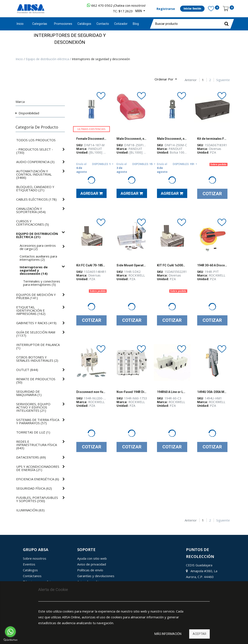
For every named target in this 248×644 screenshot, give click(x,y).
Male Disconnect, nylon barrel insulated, (172, 139)
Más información (168, 634)
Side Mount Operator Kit (132, 265)
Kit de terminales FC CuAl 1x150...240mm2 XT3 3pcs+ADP (212, 139)
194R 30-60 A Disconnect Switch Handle (212, 265)
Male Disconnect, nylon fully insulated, (132, 139)
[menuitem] (63, 24)
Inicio (20, 24)
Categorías (40, 24)
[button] (166, 79)
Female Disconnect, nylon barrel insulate (91, 139)
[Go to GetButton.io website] (10, 640)
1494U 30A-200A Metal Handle (212, 392)
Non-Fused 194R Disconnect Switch (132, 392)
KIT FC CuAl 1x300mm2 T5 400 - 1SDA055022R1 (172, 265)
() (35, 151)
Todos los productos (36, 140)
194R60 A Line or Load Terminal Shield (172, 392)
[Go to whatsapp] (10, 632)
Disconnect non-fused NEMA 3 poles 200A (91, 392)
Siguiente (223, 80)
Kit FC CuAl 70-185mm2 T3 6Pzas (91, 265)
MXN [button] (139, 11)
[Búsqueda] (19, 78)
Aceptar (199, 634)
